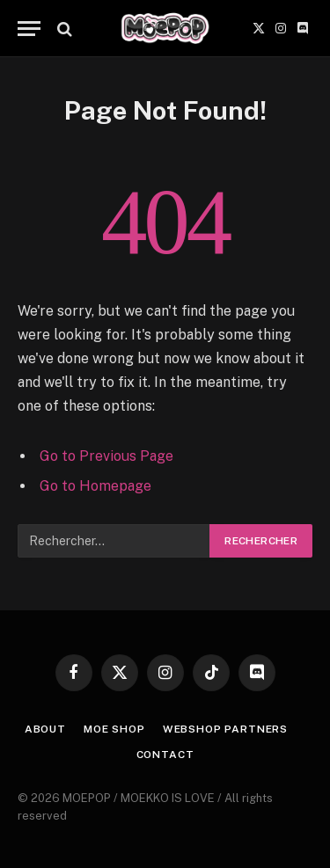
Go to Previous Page (106, 456)
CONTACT (165, 755)
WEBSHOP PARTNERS (225, 729)
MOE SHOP (114, 729)
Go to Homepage (95, 486)
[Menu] (29, 29)
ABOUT (45, 729)
